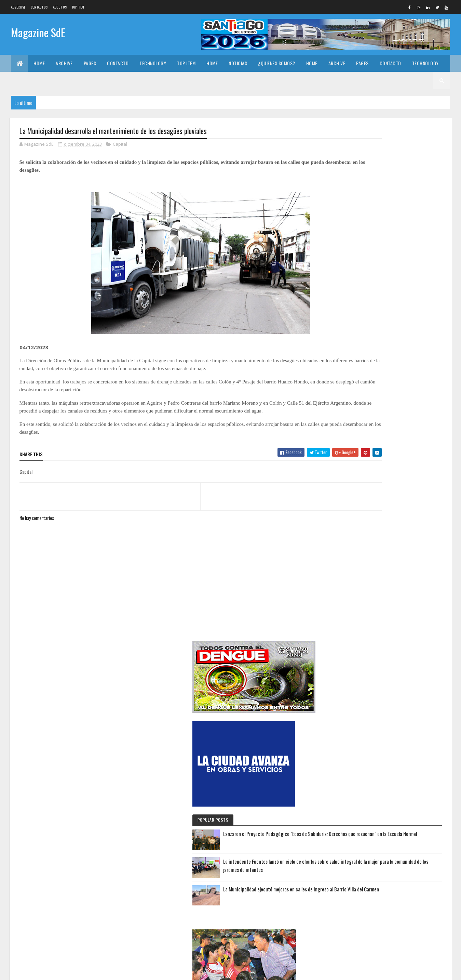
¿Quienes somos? (277, 63)
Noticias (238, 63)
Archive (64, 63)
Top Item (78, 7)
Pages (90, 63)
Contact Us (39, 7)
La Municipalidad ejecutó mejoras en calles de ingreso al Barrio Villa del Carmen (408, 401)
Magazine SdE (38, 33)
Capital (120, 145)
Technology (153, 63)
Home (39, 63)
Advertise (18, 7)
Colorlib (45, 971)
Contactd (118, 63)
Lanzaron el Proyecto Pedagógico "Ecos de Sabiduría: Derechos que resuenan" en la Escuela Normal (408, 329)
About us (60, 7)
